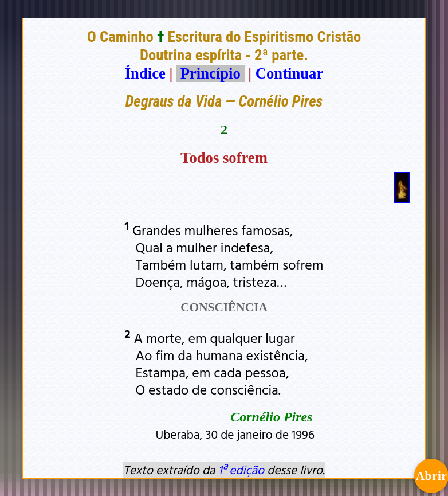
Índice (145, 73)
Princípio (210, 73)
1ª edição (241, 470)
